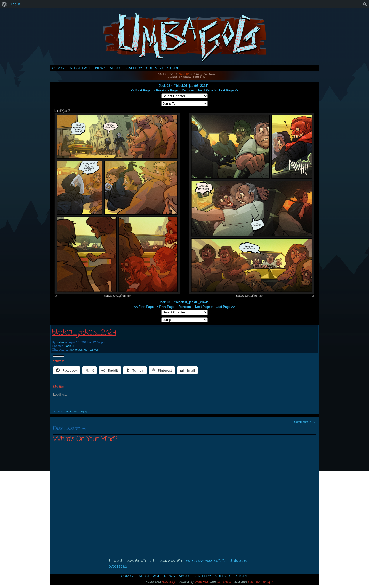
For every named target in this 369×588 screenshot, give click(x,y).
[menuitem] (5, 4)
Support (155, 68)
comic (69, 411)
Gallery (134, 68)
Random (188, 90)
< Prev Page (165, 307)
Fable (60, 342)
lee (86, 350)
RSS (251, 582)
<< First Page (141, 90)
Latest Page (80, 68)
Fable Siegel (169, 582)
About (116, 68)
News (101, 68)
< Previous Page (166, 90)
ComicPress (224, 582)
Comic (58, 68)
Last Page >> (228, 90)
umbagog (81, 411)
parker (94, 350)
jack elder (75, 350)
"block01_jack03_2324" (192, 86)
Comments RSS (304, 422)
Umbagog (185, 38)
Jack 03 (165, 86)
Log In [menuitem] (15, 4)
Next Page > (207, 90)
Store (173, 68)
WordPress (202, 582)
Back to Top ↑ (265, 582)
